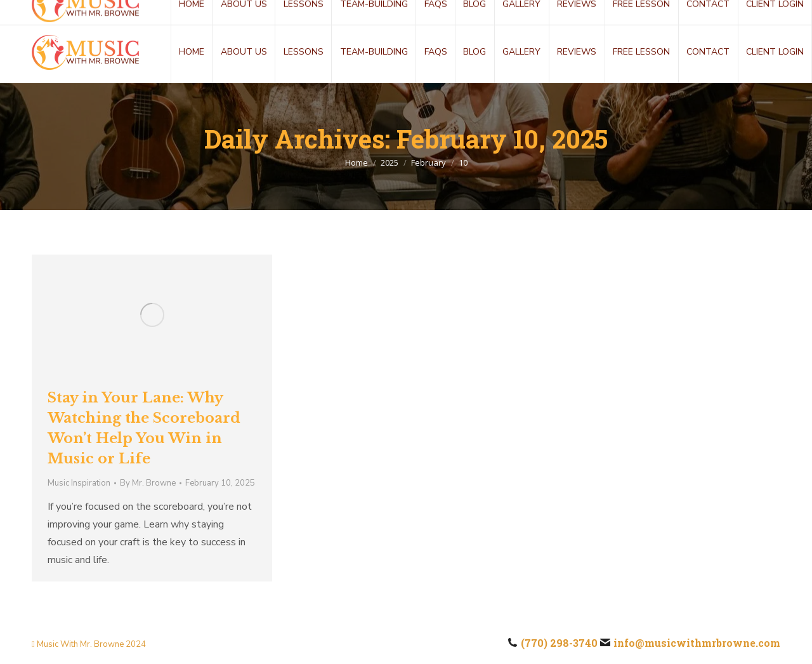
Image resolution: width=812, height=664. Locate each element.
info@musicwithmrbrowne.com (172, 11)
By (148, 483)
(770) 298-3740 (48, 11)
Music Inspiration (79, 483)
